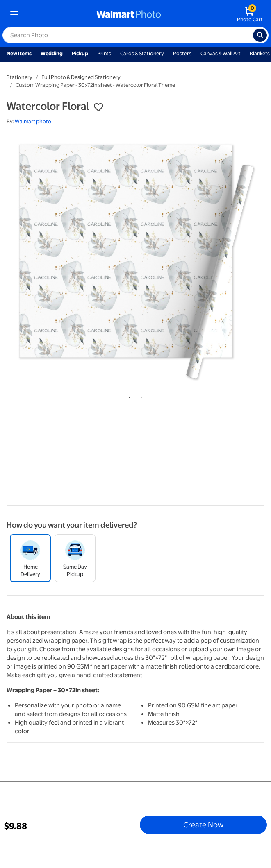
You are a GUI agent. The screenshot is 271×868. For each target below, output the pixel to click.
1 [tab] (128, 396)
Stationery (19, 77)
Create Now (203, 825)
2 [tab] (140, 396)
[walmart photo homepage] (129, 15)
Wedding (52, 53)
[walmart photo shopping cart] (250, 15)
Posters (182, 53)
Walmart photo (33, 121)
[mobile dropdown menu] (14, 15)
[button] (98, 107)
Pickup (80, 53)
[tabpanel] (135, 261)
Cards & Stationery (142, 53)
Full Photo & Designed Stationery (81, 77)
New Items (19, 53)
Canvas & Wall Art (221, 53)
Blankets (260, 53)
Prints (104, 53)
